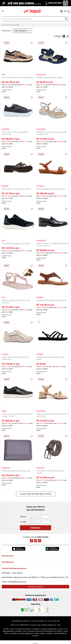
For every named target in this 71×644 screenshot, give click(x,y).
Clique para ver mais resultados (35, 494)
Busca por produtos (13, 25)
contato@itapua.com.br (17, 582)
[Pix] (56, 600)
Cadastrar (35, 528)
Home (4, 25)
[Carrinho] (68, 11)
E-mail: (23, 522)
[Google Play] (52, 549)
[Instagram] (35, 541)
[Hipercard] (41, 600)
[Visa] (29, 600)
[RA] (48, 610)
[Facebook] (31, 541)
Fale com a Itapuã (36, 587)
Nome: (23, 517)
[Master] (35, 600)
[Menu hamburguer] (3, 11)
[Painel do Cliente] (65, 11)
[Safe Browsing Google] (27, 610)
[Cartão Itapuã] (19, 600)
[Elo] (46, 600)
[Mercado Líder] (39, 610)
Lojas (61, 11)
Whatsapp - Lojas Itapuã (12, 573)
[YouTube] (40, 541)
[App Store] (19, 549)
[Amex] (51, 600)
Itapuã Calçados (32, 11)
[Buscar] (66, 19)
